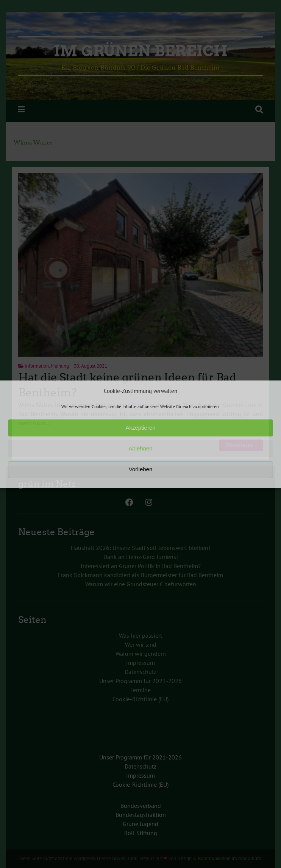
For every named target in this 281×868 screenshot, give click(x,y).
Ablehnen (140, 448)
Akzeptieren (140, 428)
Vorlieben (141, 469)
